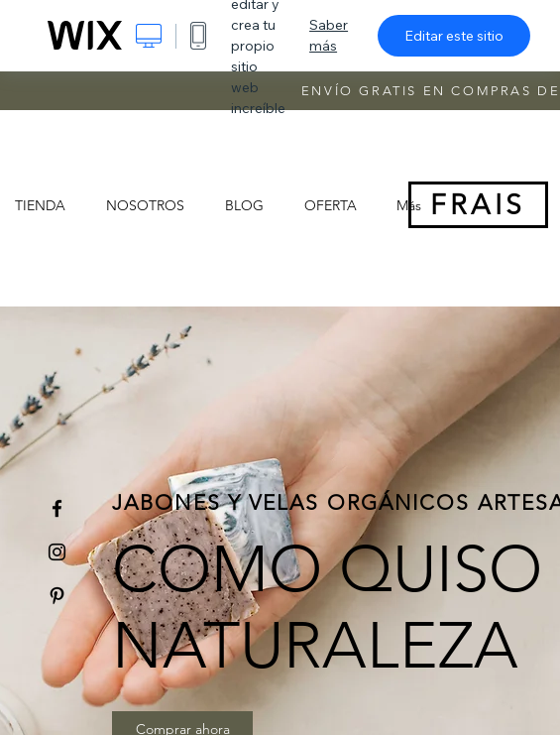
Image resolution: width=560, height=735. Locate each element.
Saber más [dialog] (329, 35)
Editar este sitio (454, 36)
